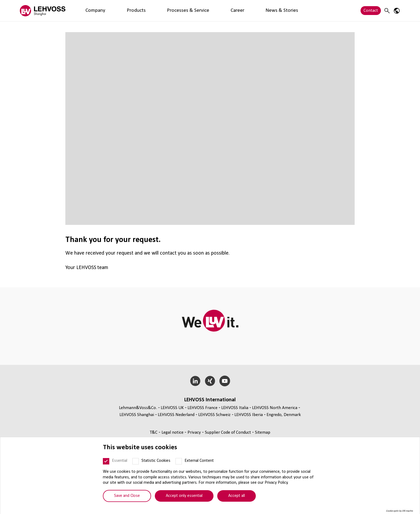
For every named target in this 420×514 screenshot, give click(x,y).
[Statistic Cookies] (136, 461)
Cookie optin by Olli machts (400, 511)
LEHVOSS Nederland (176, 415)
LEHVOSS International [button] (210, 400)
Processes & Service (142, 11)
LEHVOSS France (202, 408)
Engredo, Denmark (284, 415)
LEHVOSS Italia (235, 408)
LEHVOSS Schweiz (214, 415)
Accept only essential (184, 496)
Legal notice (173, 432)
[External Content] (179, 461)
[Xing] (210, 381)
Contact (371, 11)
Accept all (237, 496)
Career (172, 11)
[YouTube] (225, 381)
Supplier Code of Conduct (228, 432)
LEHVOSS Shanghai (137, 415)
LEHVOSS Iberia (249, 415)
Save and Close (127, 496)
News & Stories (198, 11)
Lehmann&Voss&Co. (138, 408)
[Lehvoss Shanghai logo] (43, 11)
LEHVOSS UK (172, 408)
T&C (154, 432)
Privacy (195, 432)
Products (109, 11)
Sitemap (263, 432)
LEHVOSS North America (275, 408)
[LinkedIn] (195, 381)
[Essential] (106, 461)
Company (87, 11)
